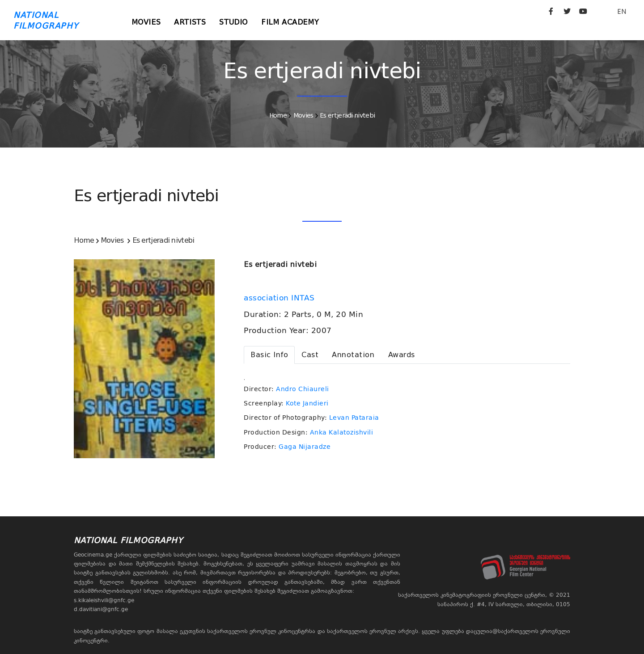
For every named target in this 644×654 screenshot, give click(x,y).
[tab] (269, 355)
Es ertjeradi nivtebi (347, 115)
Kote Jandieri (307, 403)
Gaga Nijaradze (305, 447)
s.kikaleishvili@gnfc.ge (104, 600)
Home (278, 115)
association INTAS (280, 298)
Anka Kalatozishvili (342, 432)
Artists (190, 22)
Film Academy (290, 22)
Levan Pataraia (354, 418)
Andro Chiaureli (303, 389)
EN (622, 11)
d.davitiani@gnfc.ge (101, 609)
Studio (233, 22)
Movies (146, 22)
